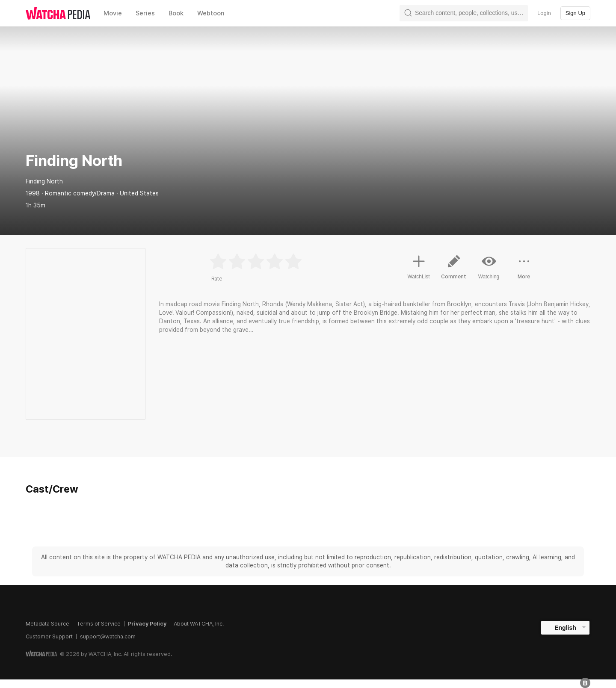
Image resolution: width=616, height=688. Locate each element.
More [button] (524, 270)
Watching (489, 267)
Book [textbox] (176, 13)
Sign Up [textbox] (575, 13)
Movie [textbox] (113, 13)
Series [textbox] (145, 13)
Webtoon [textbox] (211, 13)
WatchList (418, 266)
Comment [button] (454, 270)
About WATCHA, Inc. (199, 624)
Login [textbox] (544, 13)
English (565, 628)
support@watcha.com (108, 636)
